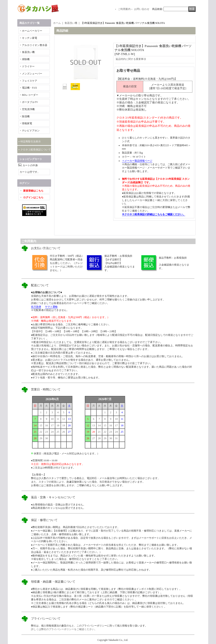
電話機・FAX (29, 88)
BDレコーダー (30, 95)
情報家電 (27, 123)
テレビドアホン (31, 131)
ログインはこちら (33, 197)
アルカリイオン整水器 (35, 45)
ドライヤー (28, 66)
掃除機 (26, 59)
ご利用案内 (124, 9)
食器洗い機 (28, 52)
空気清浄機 (28, 109)
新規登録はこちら (33, 191)
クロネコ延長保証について (36, 150)
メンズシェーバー (32, 74)
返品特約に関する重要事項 (131, 59)
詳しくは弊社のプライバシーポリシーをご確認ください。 (64, 629)
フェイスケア (30, 81)
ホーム (57, 23)
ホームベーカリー (32, 31)
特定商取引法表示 (31, 142)
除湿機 (26, 116)
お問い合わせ (142, 9)
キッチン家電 (30, 38)
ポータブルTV (30, 102)
